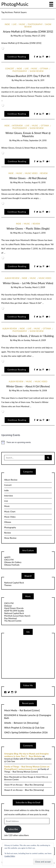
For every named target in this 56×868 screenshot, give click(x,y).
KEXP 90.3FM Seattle (14, 611)
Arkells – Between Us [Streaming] (21, 723)
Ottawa (44, 69)
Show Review (37, 71)
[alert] (28, 442)
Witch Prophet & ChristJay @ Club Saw (24, 728)
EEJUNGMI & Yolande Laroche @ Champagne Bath (28, 717)
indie (7, 24)
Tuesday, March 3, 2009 (35, 287)
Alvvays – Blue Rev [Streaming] (30, 785)
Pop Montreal (10, 618)
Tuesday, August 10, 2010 (35, 182)
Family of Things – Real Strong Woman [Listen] (26, 770)
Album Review (12, 278)
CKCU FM (9, 560)
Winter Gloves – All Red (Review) (28, 178)
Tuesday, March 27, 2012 (35, 36)
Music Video (31, 173)
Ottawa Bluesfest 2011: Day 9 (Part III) (28, 76)
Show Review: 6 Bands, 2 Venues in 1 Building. (28, 336)
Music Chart (10, 511)
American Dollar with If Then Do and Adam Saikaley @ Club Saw (28, 760)
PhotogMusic (15, 4)
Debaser (8, 606)
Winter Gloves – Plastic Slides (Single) (28, 229)
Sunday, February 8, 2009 (35, 340)
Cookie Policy (10, 856)
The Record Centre (13, 621)
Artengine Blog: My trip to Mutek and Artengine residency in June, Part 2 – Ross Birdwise (26, 755)
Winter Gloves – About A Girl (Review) (28, 386)
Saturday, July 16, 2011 (35, 80)
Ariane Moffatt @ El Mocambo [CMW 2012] (28, 32)
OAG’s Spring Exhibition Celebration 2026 (26, 732)
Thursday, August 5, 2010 (35, 233)
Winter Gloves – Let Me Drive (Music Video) (28, 283)
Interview (17, 126)
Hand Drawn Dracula (14, 608)
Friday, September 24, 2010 (35, 140)
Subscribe (13, 829)
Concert (10, 69)
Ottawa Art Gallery (13, 562)
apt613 (7, 557)
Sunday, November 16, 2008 (35, 390)
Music (22, 24)
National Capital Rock (14, 583)
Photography (35, 24)
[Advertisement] (27, 656)
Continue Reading (17, 57)
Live (15, 24)
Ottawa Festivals (12, 565)
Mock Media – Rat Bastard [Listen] (22, 710)
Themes (8, 585)
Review (44, 173)
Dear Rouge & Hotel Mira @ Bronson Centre (26, 778)
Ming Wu (17, 36)
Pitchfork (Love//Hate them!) (17, 616)
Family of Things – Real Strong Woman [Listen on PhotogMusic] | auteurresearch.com (27, 768)
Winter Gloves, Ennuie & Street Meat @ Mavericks (28, 135)
